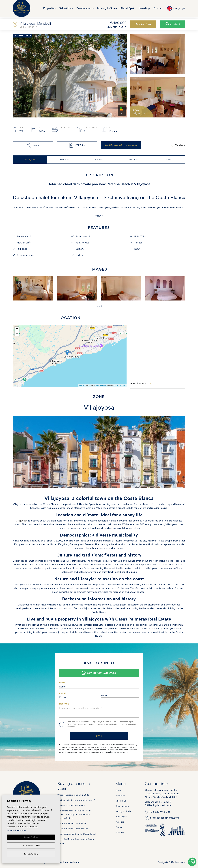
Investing (144, 9)
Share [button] (33, 145)
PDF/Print (77, 145)
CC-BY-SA (121, 385)
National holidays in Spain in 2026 (73, 795)
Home (118, 790)
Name (62, 682)
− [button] (17, 334)
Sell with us (66, 9)
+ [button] (17, 329)
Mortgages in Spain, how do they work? (76, 800)
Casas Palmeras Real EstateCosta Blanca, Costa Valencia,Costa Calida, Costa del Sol (162, 794)
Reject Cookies (31, 854)
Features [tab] (64, 160)
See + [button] (99, 306)
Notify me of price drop (121, 145)
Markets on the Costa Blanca (71, 805)
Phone (63, 693)
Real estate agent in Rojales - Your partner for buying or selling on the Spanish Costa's (74, 814)
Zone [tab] (168, 160)
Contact (158, 9)
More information (16, 831)
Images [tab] (99, 160)
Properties (49, 9)
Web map (75, 862)
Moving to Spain (107, 9)
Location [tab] (134, 160)
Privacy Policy (72, 724)
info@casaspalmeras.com (164, 818)
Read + (99, 216)
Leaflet (82, 385)
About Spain (128, 9)
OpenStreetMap (101, 385)
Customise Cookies (31, 846)
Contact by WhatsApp (99, 673)
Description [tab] (30, 160)
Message (64, 704)
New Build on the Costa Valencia (73, 829)
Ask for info (143, 24)
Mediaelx (180, 862)
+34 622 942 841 (159, 812)
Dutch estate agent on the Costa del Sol (77, 834)
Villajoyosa (22, 521)
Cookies (63, 862)
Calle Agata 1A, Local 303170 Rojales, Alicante (158, 804)
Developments (85, 9)
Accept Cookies (31, 837)
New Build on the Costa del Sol (72, 823)
